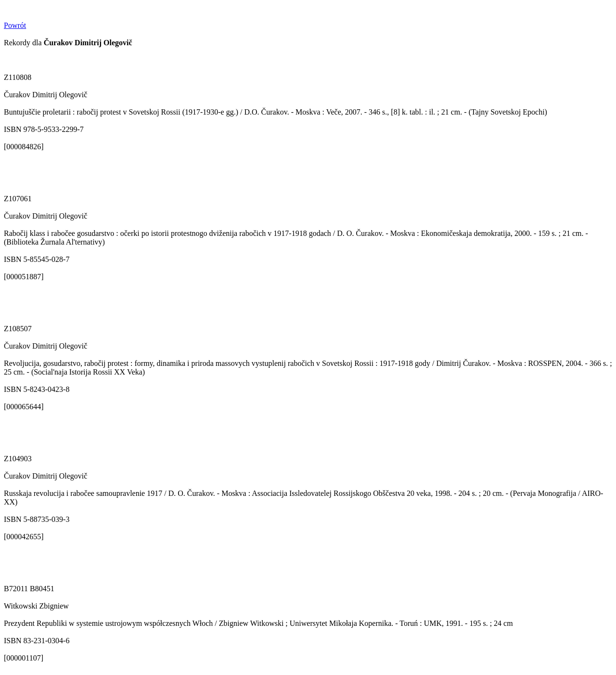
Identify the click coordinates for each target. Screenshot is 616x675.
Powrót (15, 25)
